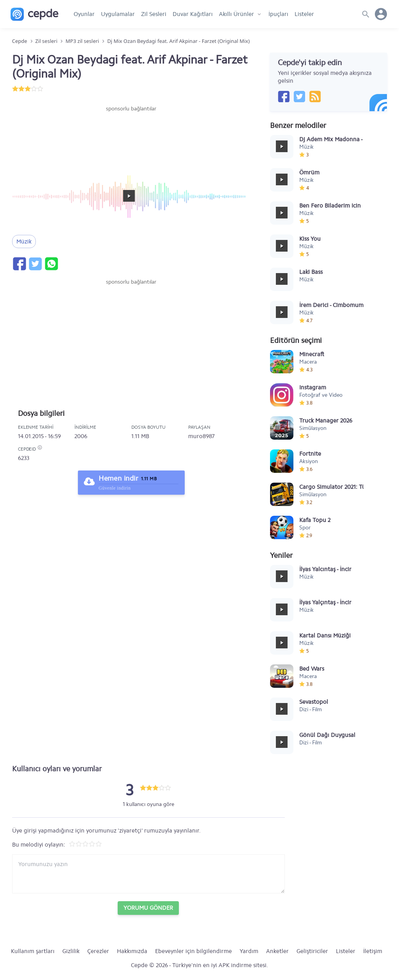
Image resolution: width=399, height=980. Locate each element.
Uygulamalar (118, 14)
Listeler (304, 14)
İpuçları (278, 14)
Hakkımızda (132, 951)
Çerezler (98, 951)
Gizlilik (71, 951)
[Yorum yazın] (148, 874)
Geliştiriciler (312, 951)
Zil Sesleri (154, 14)
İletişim (373, 951)
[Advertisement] (131, 136)
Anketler (277, 951)
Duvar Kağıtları (193, 14)
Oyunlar (84, 14)
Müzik (24, 241)
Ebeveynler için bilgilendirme (193, 951)
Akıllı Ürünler (237, 14)
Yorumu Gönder (148, 908)
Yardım (249, 951)
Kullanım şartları (33, 951)
